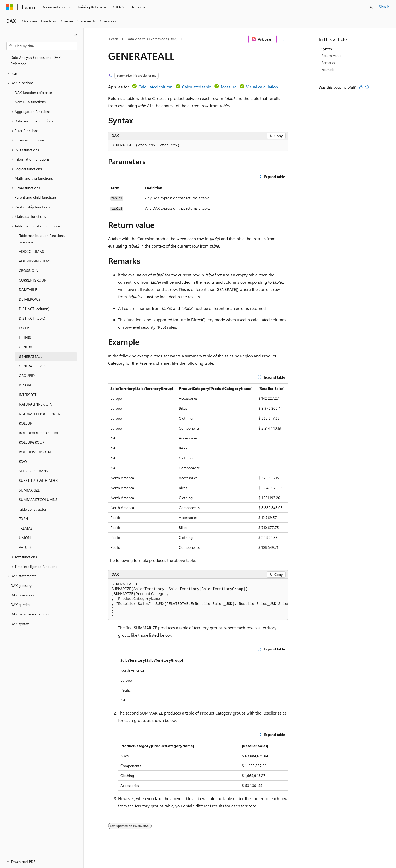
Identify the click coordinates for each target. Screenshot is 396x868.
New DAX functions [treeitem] (30, 102)
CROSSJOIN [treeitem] (28, 270)
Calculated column (155, 87)
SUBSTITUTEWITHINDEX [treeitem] (38, 480)
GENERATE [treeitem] (27, 347)
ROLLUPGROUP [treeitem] (32, 442)
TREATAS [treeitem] (26, 528)
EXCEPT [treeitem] (25, 328)
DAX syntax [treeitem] (20, 624)
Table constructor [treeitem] (33, 509)
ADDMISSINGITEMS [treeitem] (35, 261)
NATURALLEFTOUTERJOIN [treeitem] (40, 414)
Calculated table (197, 87)
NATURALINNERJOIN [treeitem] (36, 404)
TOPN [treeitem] (23, 519)
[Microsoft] (10, 7)
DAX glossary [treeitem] (21, 586)
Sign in (384, 7)
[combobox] (42, 46)
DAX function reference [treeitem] (33, 92)
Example (328, 69)
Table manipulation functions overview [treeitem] (42, 239)
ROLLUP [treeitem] (25, 423)
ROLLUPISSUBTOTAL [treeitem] (35, 452)
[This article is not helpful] (367, 87)
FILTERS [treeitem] (25, 337)
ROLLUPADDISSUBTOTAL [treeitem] (39, 433)
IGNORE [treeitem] (25, 385)
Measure (229, 87)
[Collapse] (76, 35)
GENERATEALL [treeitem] (31, 356)
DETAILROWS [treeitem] (30, 299)
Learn (114, 39)
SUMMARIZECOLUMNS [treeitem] (38, 499)
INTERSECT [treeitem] (28, 395)
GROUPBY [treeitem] (27, 376)
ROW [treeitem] (23, 461)
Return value (331, 56)
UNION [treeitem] (25, 538)
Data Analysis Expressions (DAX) (152, 39)
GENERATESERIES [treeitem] (33, 366)
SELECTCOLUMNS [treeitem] (33, 471)
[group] (198, 599)
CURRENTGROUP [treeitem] (33, 280)
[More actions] (283, 39)
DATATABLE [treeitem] (28, 290)
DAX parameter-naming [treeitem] (30, 614)
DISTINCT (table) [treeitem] (32, 318)
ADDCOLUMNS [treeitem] (31, 251)
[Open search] (371, 7)
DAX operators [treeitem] (22, 595)
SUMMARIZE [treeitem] (29, 490)
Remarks (328, 63)
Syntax (327, 49)
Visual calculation (262, 87)
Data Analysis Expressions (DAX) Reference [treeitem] (36, 61)
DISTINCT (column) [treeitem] (34, 309)
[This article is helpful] (361, 87)
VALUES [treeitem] (25, 547)
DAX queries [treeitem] (20, 605)
